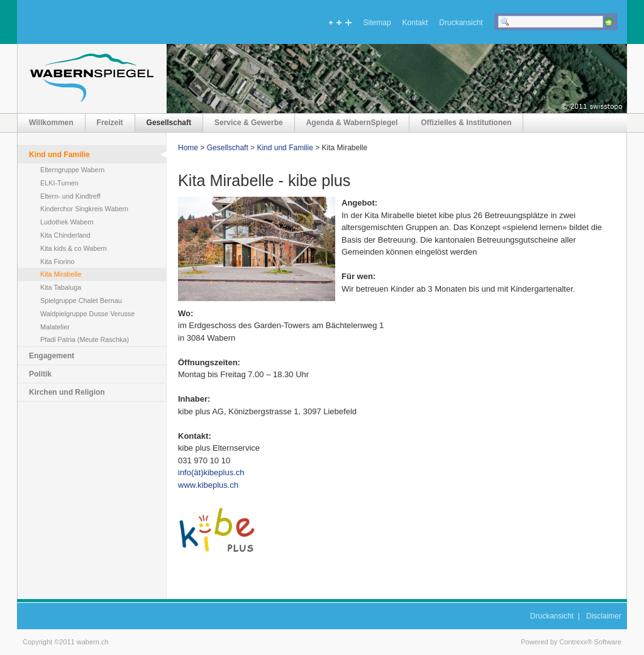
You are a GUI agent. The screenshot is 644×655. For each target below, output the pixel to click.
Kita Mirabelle (61, 274)
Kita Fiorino (58, 261)
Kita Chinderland (65, 235)
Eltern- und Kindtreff (70, 196)
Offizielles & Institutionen (466, 123)
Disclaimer (604, 616)
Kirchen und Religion (67, 392)
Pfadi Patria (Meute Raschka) (85, 339)
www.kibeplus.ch (208, 485)
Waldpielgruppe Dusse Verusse (87, 314)
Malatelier (55, 327)
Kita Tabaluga (61, 287)
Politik (40, 374)
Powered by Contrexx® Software (571, 642)
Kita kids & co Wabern (74, 248)
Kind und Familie (59, 155)
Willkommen (51, 123)
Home (188, 148)
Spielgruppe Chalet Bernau (81, 300)
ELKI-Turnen (59, 183)
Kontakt (415, 23)
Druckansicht (461, 23)
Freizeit (110, 123)
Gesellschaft (169, 123)
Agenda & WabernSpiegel (352, 123)
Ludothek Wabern (67, 222)
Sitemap (377, 23)
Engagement (52, 356)
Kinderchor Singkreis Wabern (84, 209)
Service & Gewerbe (249, 123)
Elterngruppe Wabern (72, 170)
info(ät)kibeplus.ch (211, 472)
